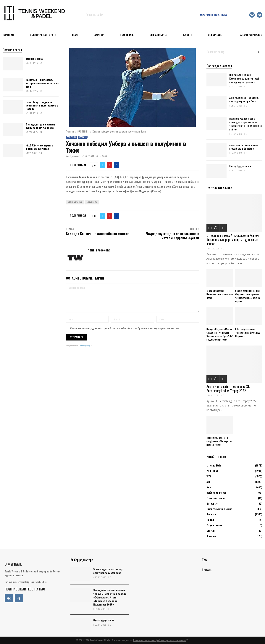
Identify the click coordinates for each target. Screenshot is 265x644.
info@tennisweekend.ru (35, 582)
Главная (8, 35)
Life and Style (158, 35)
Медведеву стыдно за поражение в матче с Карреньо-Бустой (172, 236)
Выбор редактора (42, 35)
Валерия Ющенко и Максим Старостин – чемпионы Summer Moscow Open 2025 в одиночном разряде (220, 334)
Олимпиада (92, 202)
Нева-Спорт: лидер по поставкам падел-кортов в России (42, 105)
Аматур (99, 35)
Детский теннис (216, 498)
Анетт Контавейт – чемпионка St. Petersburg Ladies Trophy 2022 (228, 389)
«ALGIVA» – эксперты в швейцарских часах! (39, 147)
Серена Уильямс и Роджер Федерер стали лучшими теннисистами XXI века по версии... (248, 296)
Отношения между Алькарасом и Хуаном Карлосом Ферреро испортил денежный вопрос (233, 239)
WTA (209, 476)
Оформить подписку (214, 15)
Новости (83, 137)
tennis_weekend (73, 156)
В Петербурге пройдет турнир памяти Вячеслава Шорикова (248, 333)
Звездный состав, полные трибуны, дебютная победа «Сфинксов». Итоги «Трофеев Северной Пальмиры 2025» (110, 597)
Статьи (211, 531)
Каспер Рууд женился (240, 166)
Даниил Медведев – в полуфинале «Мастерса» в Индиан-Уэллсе (219, 441)
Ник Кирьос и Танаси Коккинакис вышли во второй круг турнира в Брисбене (244, 78)
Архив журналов (251, 35)
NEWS (75, 35)
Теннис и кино (34, 59)
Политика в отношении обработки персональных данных (160, 640)
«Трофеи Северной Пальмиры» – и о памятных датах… (220, 294)
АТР (209, 482)
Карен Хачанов (75, 202)
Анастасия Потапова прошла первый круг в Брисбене (244, 147)
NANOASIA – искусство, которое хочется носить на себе (42, 83)
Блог (186, 35)
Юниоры (211, 536)
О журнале (215, 35)
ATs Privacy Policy (84, 346)
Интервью (212, 503)
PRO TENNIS (127, 35)
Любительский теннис (219, 509)
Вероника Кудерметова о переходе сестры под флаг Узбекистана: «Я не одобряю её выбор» (245, 124)
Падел (210, 520)
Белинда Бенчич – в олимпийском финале (98, 234)
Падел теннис (214, 525)
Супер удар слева (104, 620)
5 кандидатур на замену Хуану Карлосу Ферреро (40, 126)
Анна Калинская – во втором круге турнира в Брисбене (244, 99)
